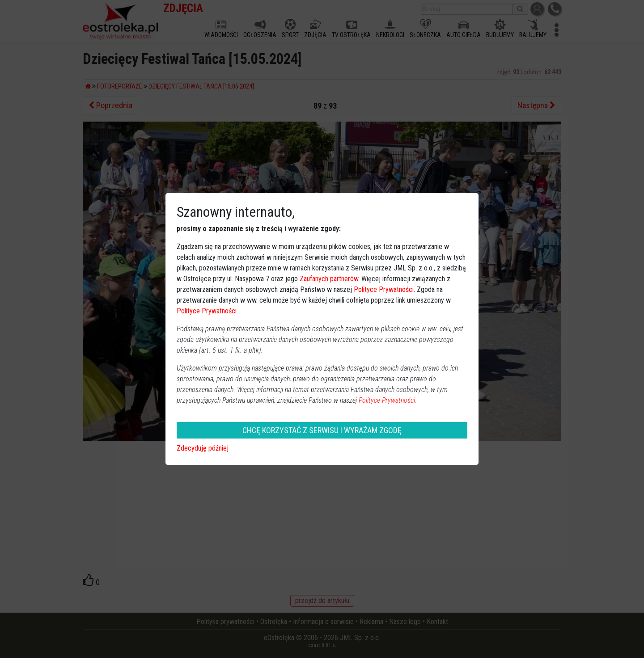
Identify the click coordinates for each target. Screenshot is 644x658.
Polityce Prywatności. (388, 400)
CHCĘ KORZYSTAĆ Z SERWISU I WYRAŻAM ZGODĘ (322, 430)
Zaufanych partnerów (329, 279)
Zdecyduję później (203, 448)
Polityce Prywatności (384, 289)
